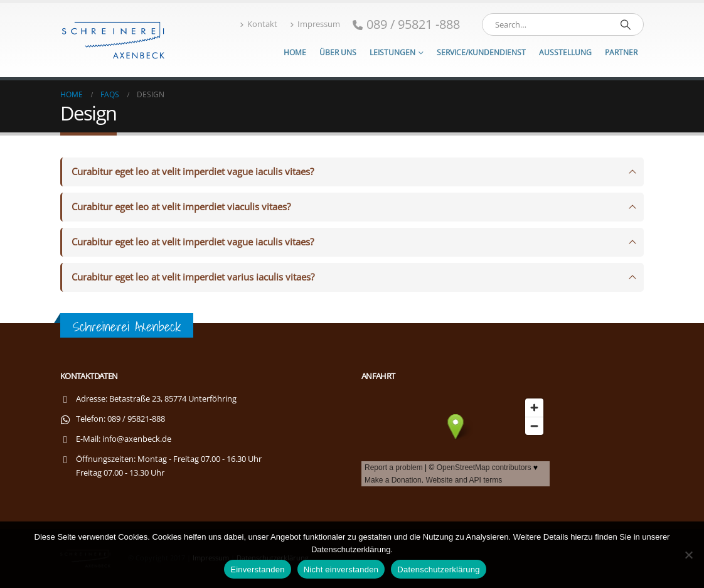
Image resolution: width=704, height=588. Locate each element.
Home (295, 52)
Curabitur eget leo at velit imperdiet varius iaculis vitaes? (193, 277)
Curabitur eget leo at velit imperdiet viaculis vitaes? (181, 207)
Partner (621, 52)
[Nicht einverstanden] (688, 555)
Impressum (315, 24)
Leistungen (392, 52)
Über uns (338, 52)
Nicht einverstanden (341, 569)
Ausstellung (565, 52)
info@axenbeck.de (137, 439)
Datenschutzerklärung (438, 569)
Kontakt (259, 24)
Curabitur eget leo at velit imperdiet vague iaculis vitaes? (193, 172)
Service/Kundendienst (481, 52)
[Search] (626, 24)
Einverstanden (257, 569)
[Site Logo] (114, 40)
